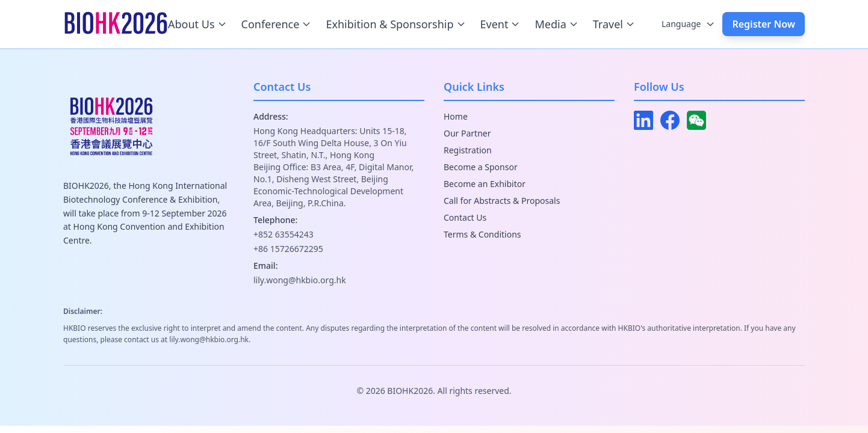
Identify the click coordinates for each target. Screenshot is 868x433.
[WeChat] (696, 120)
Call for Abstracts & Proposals (502, 201)
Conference (277, 24)
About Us (197, 24)
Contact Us (465, 217)
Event (501, 24)
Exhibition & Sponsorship (395, 24)
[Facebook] (670, 120)
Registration (468, 150)
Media (556, 24)
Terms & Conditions (482, 234)
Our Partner (467, 133)
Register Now (764, 24)
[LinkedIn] (643, 120)
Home (456, 116)
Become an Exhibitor (485, 184)
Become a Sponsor (481, 167)
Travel (614, 24)
